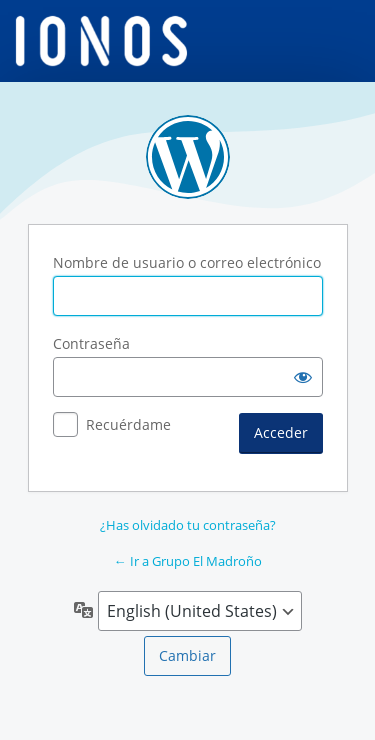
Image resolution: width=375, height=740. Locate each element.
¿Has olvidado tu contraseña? (188, 525)
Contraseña (91, 343)
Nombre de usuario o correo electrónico (187, 262)
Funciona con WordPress (188, 157)
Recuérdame (128, 424)
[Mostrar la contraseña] (303, 377)
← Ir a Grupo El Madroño (188, 561)
